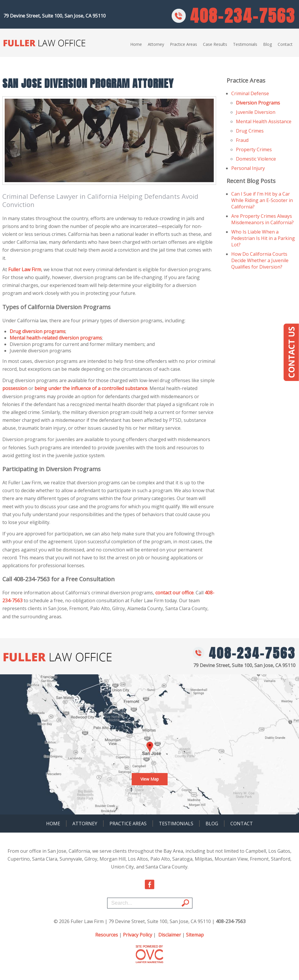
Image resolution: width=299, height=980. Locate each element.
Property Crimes (254, 149)
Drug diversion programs (38, 331)
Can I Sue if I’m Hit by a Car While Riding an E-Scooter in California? (262, 200)
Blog (267, 44)
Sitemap (195, 935)
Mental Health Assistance (264, 121)
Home (136, 44)
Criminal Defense (250, 93)
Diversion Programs (258, 103)
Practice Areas (184, 44)
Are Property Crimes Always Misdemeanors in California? (263, 219)
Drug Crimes (250, 131)
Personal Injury (248, 168)
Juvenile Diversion (256, 112)
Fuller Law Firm (25, 269)
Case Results (215, 44)
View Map (150, 779)
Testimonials (245, 44)
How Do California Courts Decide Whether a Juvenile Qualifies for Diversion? (260, 260)
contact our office (174, 593)
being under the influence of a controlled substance (91, 388)
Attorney (156, 44)
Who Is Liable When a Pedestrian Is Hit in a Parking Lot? (263, 238)
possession (15, 388)
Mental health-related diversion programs (56, 338)
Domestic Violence (256, 159)
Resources (107, 935)
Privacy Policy (138, 935)
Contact (285, 44)
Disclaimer (170, 935)
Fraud (242, 140)
